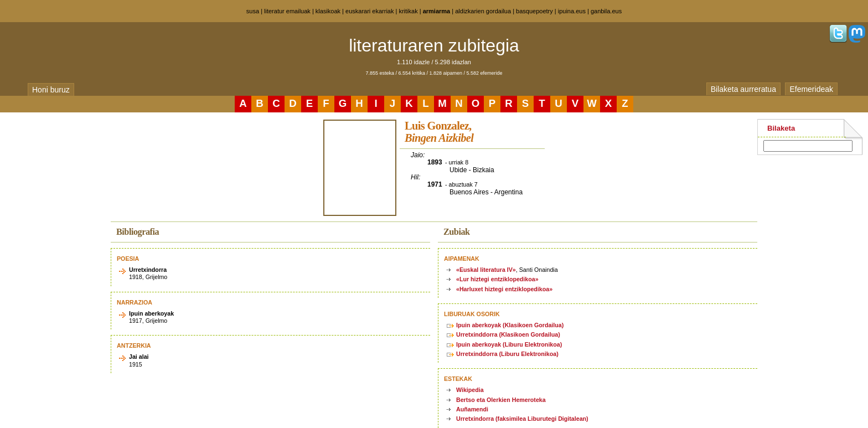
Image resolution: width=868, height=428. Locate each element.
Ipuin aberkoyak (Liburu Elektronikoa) (509, 344)
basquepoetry (534, 11)
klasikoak (328, 11)
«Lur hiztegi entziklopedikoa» (497, 279)
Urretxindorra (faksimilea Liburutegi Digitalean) (522, 419)
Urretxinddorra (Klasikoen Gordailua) (508, 334)
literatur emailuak (287, 11)
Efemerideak (811, 89)
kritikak (408, 11)
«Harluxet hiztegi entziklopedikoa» (504, 289)
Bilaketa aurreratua (743, 89)
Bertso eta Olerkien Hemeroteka (501, 400)
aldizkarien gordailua (483, 11)
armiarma (437, 11)
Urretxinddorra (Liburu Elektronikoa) (507, 354)
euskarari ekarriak (370, 11)
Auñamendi (472, 409)
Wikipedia (470, 390)
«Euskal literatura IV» (486, 270)
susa (253, 11)
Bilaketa (781, 128)
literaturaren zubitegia (434, 45)
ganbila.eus (606, 11)
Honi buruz (51, 90)
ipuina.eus (572, 11)
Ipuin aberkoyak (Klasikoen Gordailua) (510, 325)
